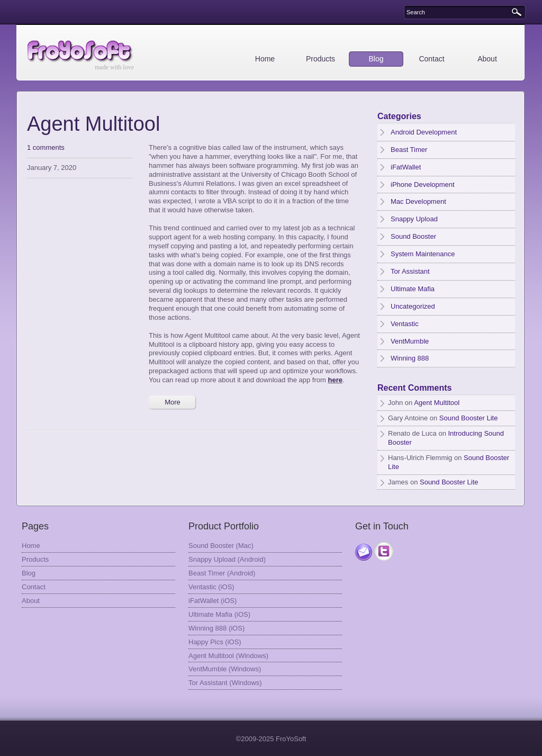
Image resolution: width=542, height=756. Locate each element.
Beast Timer (409, 150)
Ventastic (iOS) (211, 587)
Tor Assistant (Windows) (225, 683)
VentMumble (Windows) (225, 669)
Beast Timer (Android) (222, 573)
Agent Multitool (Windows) (228, 656)
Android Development (424, 132)
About (487, 59)
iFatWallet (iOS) (213, 601)
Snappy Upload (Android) (227, 559)
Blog (376, 59)
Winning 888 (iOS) (216, 628)
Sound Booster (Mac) (221, 546)
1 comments (46, 147)
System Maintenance (423, 254)
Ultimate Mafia (413, 289)
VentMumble (410, 341)
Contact (431, 59)
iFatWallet (406, 167)
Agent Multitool (93, 124)
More (173, 402)
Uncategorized (413, 306)
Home (265, 59)
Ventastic (405, 324)
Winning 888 (410, 358)
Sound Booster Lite (469, 418)
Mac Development (418, 201)
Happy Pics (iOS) (215, 642)
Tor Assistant (410, 271)
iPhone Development (423, 184)
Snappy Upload (414, 219)
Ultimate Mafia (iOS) (219, 614)
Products (320, 59)
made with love (114, 67)
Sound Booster (413, 236)
